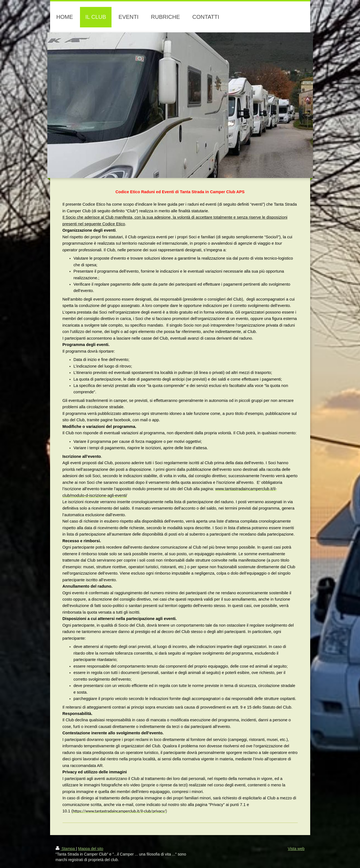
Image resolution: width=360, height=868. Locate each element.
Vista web (296, 849)
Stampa (66, 849)
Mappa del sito (91, 849)
